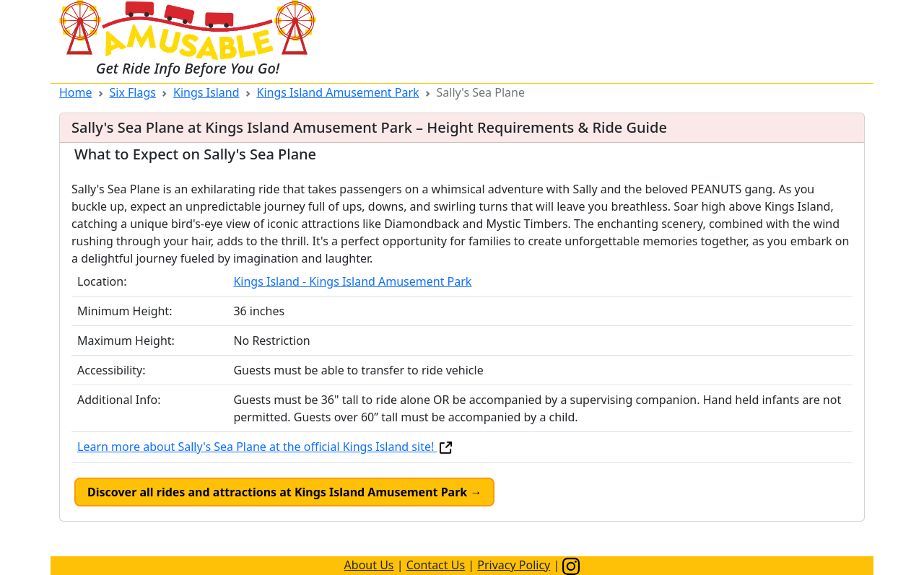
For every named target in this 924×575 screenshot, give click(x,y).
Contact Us (436, 565)
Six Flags (133, 92)
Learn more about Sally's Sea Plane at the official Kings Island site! (266, 447)
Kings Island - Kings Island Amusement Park (352, 281)
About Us (369, 565)
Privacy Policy (514, 565)
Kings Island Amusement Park (338, 92)
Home (76, 92)
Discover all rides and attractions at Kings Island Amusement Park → (284, 492)
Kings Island (206, 92)
